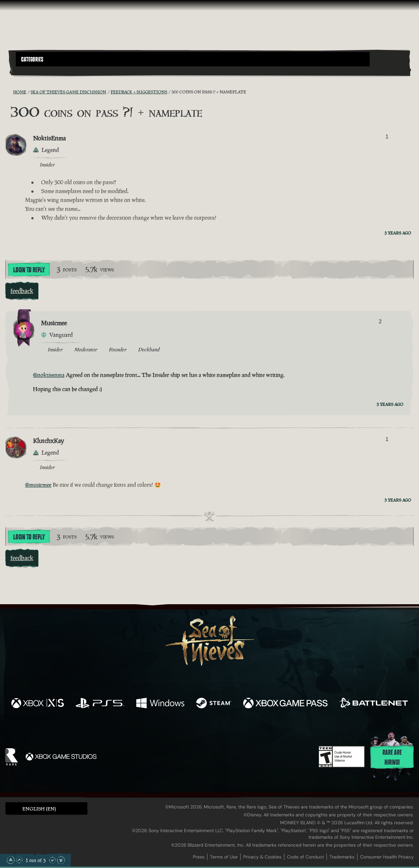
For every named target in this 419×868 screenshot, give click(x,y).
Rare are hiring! (392, 757)
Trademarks (342, 857)
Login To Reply (29, 270)
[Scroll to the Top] (11, 860)
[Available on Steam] (214, 704)
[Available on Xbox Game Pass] (285, 704)
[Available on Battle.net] (374, 704)
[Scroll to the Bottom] (61, 860)
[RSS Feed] (9, 92)
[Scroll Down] (52, 860)
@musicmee (38, 485)
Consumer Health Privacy (387, 857)
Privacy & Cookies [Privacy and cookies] (262, 857)
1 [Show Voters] (387, 137)
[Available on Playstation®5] (100, 704)
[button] (193, 59)
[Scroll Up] (19, 860)
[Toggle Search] (31, 70)
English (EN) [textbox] (39, 809)
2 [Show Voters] (380, 322)
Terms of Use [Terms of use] (224, 857)
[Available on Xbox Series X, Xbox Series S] (38, 704)
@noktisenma (49, 375)
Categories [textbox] (32, 60)
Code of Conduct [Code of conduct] (305, 857)
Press (199, 857)
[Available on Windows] (160, 704)
